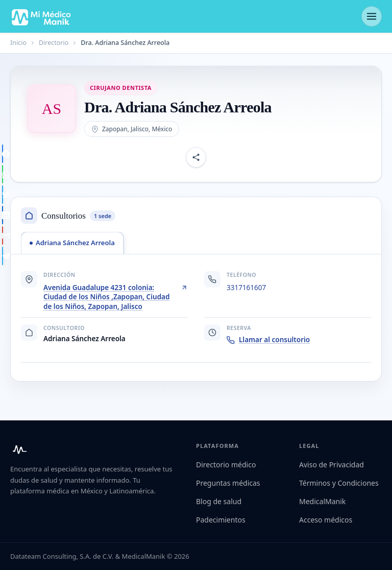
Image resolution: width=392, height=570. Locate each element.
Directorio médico (226, 465)
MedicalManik (322, 501)
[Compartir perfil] (196, 157)
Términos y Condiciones (339, 483)
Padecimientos (221, 520)
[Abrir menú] (372, 16)
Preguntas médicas (228, 483)
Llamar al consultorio (268, 340)
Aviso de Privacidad (332, 465)
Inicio (18, 43)
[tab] (72, 243)
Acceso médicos (326, 520)
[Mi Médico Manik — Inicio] (18, 449)
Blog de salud (219, 501)
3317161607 (246, 288)
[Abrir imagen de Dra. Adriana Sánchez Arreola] (52, 109)
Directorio (54, 43)
